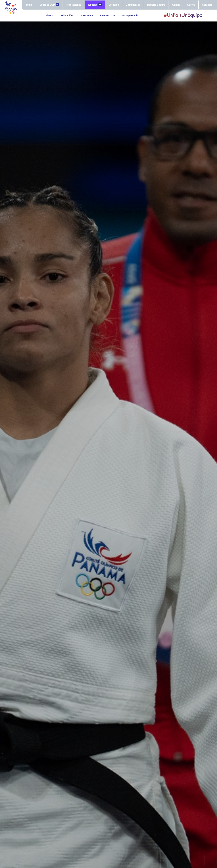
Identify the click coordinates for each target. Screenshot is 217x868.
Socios (191, 5)
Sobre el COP (49, 5)
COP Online (86, 16)
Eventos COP (107, 16)
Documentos (133, 5)
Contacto (207, 5)
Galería (176, 5)
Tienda (50, 16)
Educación (67, 16)
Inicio (29, 5)
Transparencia (130, 16)
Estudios (114, 5)
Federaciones (74, 5)
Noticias (95, 5)
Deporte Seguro (156, 5)
